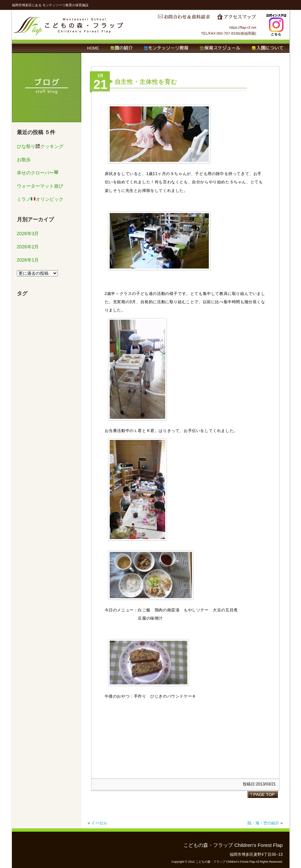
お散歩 (24, 160)
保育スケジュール (220, 48)
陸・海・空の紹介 (263, 823)
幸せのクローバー (38, 173)
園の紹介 (121, 48)
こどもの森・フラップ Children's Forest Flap (69, 25)
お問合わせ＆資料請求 (184, 18)
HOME (93, 48)
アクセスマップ (237, 18)
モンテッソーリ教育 (166, 48)
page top (263, 794)
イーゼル (99, 823)
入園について (267, 48)
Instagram (276, 25)
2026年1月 (28, 260)
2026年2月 (28, 247)
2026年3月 (28, 234)
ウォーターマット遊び (40, 186)
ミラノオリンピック (40, 199)
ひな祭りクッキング (40, 146)
